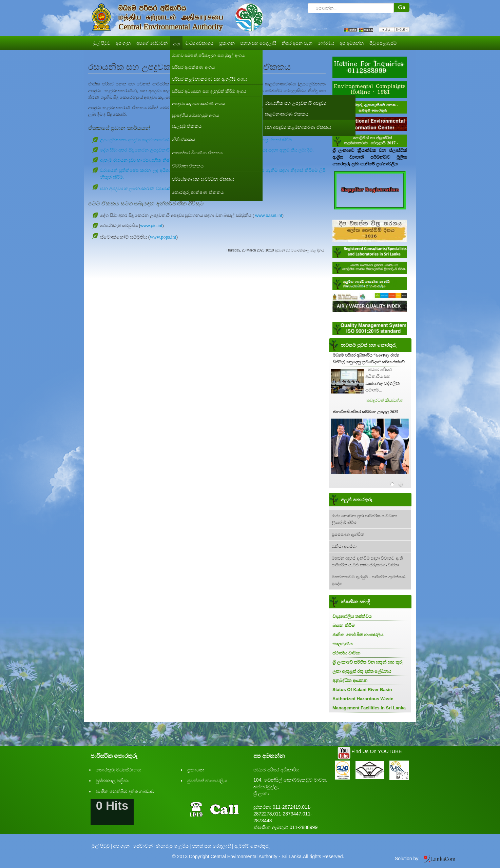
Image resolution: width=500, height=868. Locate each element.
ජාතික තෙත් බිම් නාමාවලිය (358, 635)
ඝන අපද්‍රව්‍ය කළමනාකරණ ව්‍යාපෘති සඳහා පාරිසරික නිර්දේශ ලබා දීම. (169, 189)
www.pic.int (151, 226)
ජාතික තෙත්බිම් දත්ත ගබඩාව (125, 792)
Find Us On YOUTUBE (377, 751)
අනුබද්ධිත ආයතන (350, 680)
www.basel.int (268, 215)
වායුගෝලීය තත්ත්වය (352, 616)
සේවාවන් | (144, 846)
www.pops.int (163, 237)
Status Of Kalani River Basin (362, 690)
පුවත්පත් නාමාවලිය (207, 781)
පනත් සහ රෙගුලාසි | (213, 846)
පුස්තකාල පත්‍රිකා (113, 781)
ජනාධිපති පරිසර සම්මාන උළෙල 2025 (366, 412)
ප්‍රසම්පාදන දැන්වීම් (348, 534)
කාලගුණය (342, 644)
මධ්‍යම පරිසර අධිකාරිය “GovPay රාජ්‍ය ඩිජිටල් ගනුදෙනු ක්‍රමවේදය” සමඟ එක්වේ (369, 359)
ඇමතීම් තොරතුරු (252, 846)
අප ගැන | (122, 846)
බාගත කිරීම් (343, 625)
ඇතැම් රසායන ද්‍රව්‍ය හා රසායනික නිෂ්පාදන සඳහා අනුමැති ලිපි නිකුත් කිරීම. (170, 160)
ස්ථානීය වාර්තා (346, 653)
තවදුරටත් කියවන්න (385, 400)
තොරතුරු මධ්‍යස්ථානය (119, 770)
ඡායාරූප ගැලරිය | (173, 846)
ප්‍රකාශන (196, 770)
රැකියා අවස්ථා (344, 546)
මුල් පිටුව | (102, 846)
